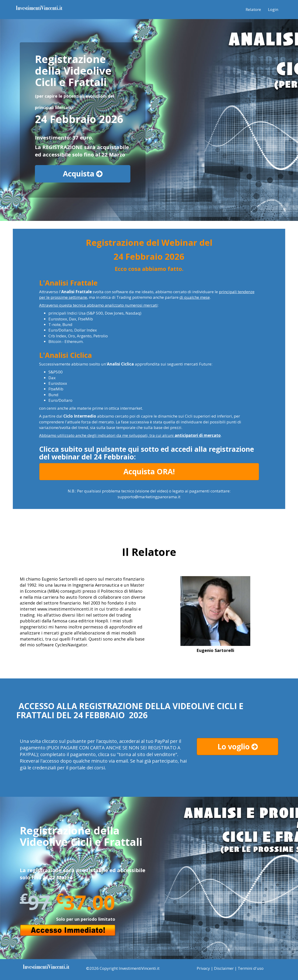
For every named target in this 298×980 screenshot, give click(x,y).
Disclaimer (224, 968)
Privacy (203, 968)
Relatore (253, 9)
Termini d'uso (251, 968)
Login (273, 9)
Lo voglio (238, 746)
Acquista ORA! (149, 471)
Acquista (83, 174)
